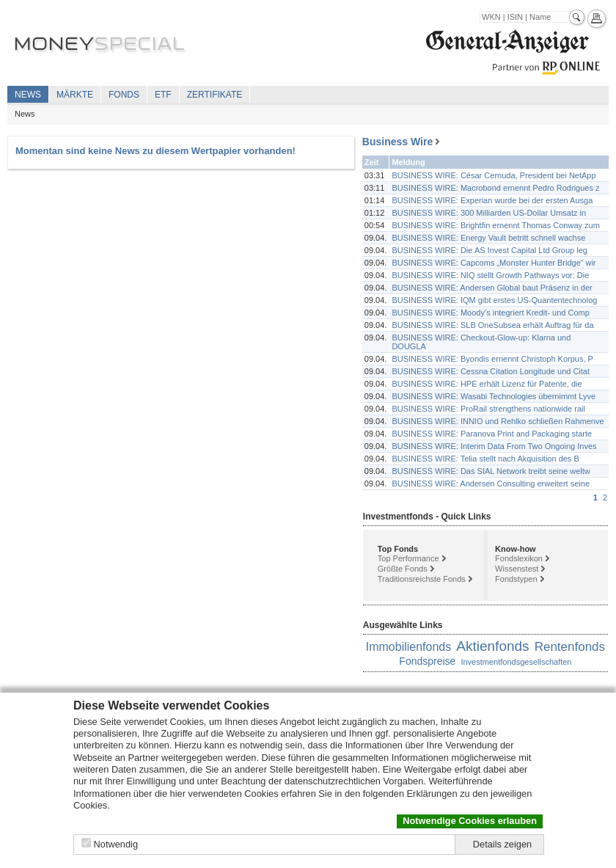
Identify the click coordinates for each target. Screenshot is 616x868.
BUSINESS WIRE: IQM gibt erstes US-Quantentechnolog (494, 300)
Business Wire (397, 142)
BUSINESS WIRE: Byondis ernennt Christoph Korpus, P (492, 359)
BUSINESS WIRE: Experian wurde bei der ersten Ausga (492, 200)
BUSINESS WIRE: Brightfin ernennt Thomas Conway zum (495, 225)
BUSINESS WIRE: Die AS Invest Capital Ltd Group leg (489, 250)
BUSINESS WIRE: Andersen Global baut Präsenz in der (492, 288)
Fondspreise (427, 661)
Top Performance (408, 558)
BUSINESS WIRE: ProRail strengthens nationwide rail (488, 409)
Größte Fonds (403, 569)
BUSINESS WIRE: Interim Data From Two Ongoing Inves (494, 446)
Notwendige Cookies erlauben (470, 821)
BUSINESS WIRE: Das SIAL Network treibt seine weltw (491, 471)
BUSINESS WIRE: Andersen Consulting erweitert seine (491, 484)
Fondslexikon (519, 558)
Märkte (75, 95)
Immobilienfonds (409, 647)
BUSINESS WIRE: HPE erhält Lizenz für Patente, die (487, 384)
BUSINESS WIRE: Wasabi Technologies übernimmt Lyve (494, 396)
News (28, 95)
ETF (163, 95)
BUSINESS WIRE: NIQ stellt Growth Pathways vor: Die (490, 275)
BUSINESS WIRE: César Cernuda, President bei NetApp (494, 175)
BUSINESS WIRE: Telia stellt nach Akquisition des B (485, 459)
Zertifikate (215, 95)
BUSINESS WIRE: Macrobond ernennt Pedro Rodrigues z (495, 188)
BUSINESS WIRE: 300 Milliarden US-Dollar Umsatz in (489, 213)
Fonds (124, 95)
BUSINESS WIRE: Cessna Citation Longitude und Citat (491, 371)
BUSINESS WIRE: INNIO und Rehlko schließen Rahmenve (498, 421)
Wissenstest (517, 569)
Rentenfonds (570, 647)
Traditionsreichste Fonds (422, 579)
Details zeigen (502, 844)
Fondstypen (516, 579)
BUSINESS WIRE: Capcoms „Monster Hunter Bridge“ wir (494, 263)
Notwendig (116, 844)
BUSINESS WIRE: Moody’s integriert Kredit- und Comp (490, 313)
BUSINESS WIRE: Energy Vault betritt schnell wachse (488, 238)
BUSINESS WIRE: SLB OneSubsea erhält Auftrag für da (492, 325)
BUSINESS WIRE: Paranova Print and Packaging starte (492, 434)
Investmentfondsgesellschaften (516, 662)
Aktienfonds (492, 646)
